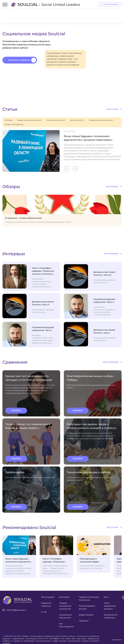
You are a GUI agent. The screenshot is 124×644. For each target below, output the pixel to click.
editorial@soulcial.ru (14, 610)
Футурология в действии (14, 124)
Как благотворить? (77, 120)
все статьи (113, 109)
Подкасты (84, 621)
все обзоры (112, 187)
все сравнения (111, 362)
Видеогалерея (86, 615)
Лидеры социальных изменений (29, 120)
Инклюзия (8, 120)
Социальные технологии (56, 120)
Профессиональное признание (101, 120)
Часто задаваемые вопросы (110, 606)
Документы (117, 640)
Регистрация (48, 597)
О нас (44, 612)
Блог (106, 597)
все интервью (111, 254)
